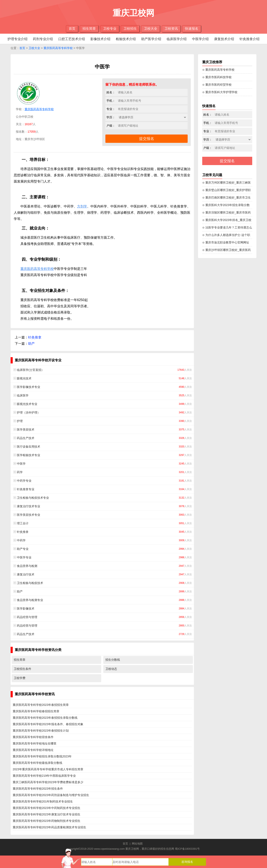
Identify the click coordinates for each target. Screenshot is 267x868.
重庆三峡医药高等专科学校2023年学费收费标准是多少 (48, 782)
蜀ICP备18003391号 (187, 849)
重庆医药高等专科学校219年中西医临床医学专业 (44, 776)
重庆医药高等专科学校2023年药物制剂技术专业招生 (47, 821)
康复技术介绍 (224, 39)
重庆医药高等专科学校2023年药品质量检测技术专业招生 (49, 827)
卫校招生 (130, 29)
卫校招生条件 (22, 669)
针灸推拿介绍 (250, 39)
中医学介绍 (200, 39)
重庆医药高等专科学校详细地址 (33, 750)
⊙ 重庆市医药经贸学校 (217, 85)
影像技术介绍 (100, 39)
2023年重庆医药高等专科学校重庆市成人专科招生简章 (48, 769)
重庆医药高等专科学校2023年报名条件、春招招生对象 (48, 724)
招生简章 (89, 29)
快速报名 (192, 29)
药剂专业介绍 (43, 39)
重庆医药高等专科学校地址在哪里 (35, 743)
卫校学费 (20, 678)
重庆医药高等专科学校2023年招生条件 (38, 789)
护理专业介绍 (17, 39)
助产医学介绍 (151, 39)
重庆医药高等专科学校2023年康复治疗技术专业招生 (47, 814)
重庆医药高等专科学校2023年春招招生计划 (41, 731)
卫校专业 (110, 29)
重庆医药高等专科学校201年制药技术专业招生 (43, 801)
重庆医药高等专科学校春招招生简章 (36, 711)
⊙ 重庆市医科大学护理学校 (220, 92)
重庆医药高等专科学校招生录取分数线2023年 (42, 756)
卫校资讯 (171, 29)
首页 (72, 29)
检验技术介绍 (126, 39)
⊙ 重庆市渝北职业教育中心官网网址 (226, 242)
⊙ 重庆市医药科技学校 (217, 77)
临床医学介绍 (177, 39)
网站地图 (137, 844)
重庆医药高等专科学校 (58, 48)
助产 (31, 344)
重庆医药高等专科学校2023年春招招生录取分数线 (45, 718)
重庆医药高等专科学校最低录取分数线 (37, 763)
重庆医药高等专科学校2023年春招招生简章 (41, 705)
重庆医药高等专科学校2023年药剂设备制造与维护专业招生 (51, 795)
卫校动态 (111, 669)
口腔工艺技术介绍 (72, 39)
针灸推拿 (35, 337)
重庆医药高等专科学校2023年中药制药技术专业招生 (47, 808)
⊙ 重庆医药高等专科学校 (218, 70)
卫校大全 (151, 29)
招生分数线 (113, 660)
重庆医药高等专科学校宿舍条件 (33, 737)
